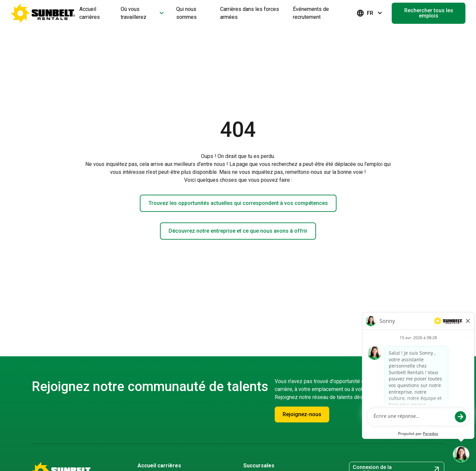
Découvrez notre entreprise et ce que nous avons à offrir (238, 231)
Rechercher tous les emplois (429, 13)
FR (370, 13)
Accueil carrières (159, 466)
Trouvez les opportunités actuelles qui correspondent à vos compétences (238, 203)
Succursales (259, 466)
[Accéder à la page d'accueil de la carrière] (43, 13)
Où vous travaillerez (143, 13)
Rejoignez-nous (302, 414)
